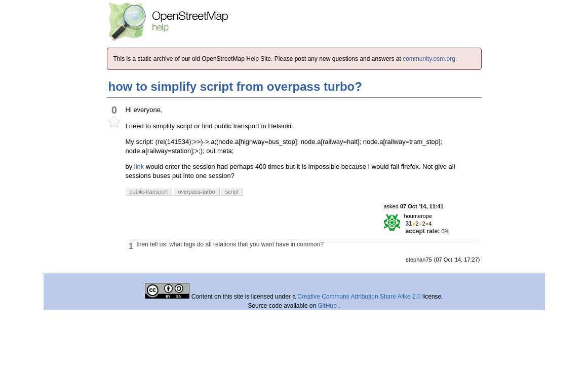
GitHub (328, 306)
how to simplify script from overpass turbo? (235, 86)
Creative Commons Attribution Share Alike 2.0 (359, 297)
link (139, 167)
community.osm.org (429, 59)
